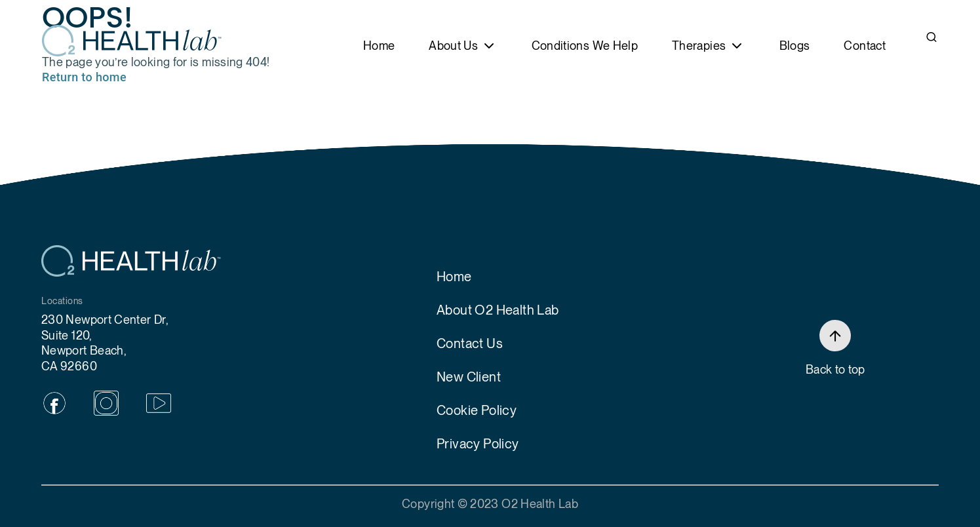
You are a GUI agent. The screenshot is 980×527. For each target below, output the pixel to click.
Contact (865, 46)
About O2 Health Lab (498, 310)
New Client (469, 377)
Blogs (795, 46)
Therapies (699, 46)
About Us (453, 46)
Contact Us (470, 343)
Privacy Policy (478, 444)
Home (379, 46)
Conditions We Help (585, 46)
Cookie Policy (477, 410)
